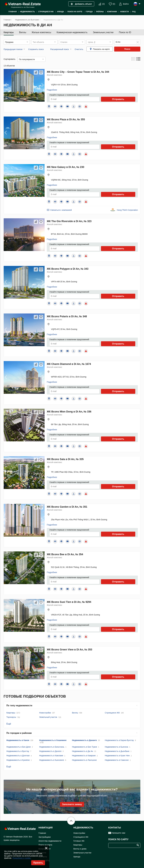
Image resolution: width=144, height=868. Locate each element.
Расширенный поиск (60, 49)
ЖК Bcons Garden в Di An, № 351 (67, 507)
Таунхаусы (11, 717)
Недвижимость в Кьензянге (52, 760)
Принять (38, 863)
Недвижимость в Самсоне (117, 760)
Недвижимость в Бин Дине (19, 747)
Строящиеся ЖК (112, 713)
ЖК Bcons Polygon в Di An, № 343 (68, 269)
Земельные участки (103, 32)
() (103, 4)
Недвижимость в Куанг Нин (117, 756)
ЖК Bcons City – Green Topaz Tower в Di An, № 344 (78, 72)
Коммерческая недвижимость (72, 32)
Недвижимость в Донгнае (18, 756)
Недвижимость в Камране (84, 756)
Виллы (23, 32)
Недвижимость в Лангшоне (84, 760)
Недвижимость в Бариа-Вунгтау (119, 740)
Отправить (118, 99)
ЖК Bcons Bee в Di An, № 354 (65, 554)
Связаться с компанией (61, 210)
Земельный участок (48, 717)
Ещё (9, 724)
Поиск (127, 49)
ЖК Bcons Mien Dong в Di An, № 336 (69, 412)
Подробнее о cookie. (22, 858)
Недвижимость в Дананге (84, 740)
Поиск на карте (45, 845)
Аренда (77, 857)
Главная (42, 833)
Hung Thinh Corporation (127, 210)
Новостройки (45, 713)
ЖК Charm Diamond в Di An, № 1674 (69, 364)
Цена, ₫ (92, 42)
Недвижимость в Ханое (18, 740)
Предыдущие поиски (13, 49)
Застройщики (45, 837)
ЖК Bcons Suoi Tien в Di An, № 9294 (69, 602)
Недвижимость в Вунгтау (18, 751)
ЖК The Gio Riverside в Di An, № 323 (69, 221)
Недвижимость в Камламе (51, 756)
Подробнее (52, 90)
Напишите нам (118, 833)
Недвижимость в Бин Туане (85, 747)
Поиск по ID (125, 32)
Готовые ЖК (79, 841)
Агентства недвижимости (50, 841)
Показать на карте (101, 49)
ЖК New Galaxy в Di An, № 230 (66, 167)
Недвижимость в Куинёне (18, 760)
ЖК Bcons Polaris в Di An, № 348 (67, 316)
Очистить (79, 49)
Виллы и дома (80, 849)
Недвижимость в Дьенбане (117, 751)
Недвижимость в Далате (50, 751)
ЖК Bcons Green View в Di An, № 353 (69, 650)
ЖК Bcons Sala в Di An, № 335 (65, 459)
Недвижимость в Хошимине (53, 740)
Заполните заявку (72, 804)
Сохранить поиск (36, 49)
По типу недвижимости (19, 706)
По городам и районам (19, 733)
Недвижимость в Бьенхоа (116, 747)
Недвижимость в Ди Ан (83, 751)
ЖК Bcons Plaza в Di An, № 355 (66, 119)
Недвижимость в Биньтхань (52, 747)
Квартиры (9, 32)
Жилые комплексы (41, 32)
